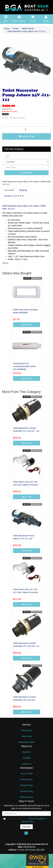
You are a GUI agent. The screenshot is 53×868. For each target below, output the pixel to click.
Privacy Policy (26, 779)
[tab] (9, 190)
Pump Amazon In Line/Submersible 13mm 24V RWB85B (24, 366)
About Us (27, 752)
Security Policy (27, 791)
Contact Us (26, 764)
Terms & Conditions (37, 819)
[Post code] (26, 167)
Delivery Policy (27, 797)
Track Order (26, 736)
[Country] (26, 162)
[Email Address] (26, 814)
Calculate (26, 173)
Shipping (23, 190)
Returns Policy (26, 785)
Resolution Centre (26, 742)
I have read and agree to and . (26, 820)
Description (9, 190)
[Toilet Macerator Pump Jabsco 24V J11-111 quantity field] (26, 129)
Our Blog (26, 758)
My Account (26, 730)
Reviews (14, 196)
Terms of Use (26, 773)
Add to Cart (26, 136)
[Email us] (26, 833)
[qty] (26, 156)
